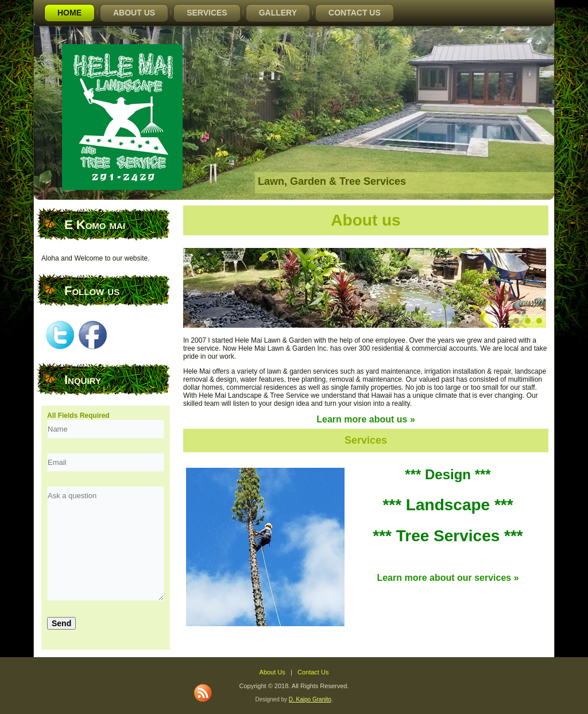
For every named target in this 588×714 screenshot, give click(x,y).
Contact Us (355, 13)
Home (69, 13)
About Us (134, 13)
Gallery (278, 13)
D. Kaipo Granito (310, 699)
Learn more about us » (366, 419)
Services (207, 13)
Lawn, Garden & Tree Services (332, 181)
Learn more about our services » (448, 578)
